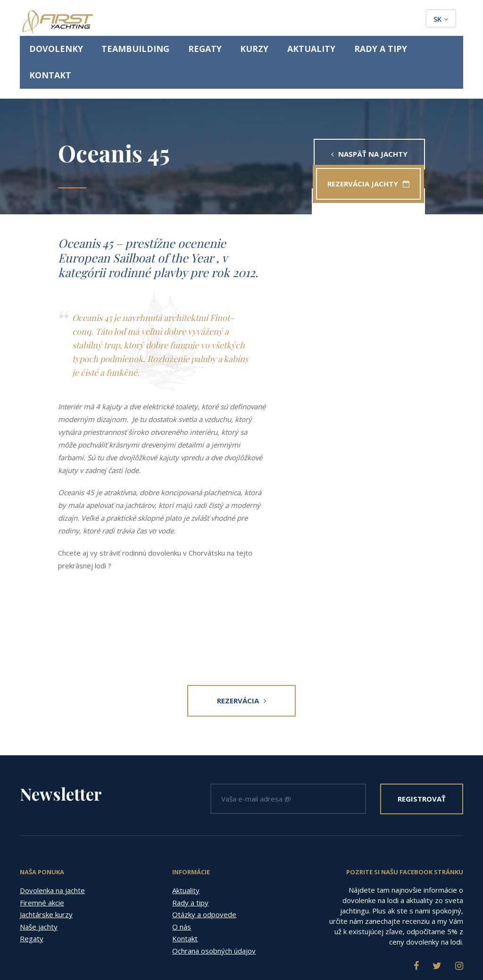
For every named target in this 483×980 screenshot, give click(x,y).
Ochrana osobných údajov (214, 897)
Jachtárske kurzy (46, 861)
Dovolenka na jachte (52, 837)
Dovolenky (122, 20)
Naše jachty (39, 873)
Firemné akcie (42, 849)
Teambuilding (182, 20)
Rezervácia (241, 647)
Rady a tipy (368, 20)
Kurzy (272, 20)
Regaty (234, 20)
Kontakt (419, 20)
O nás (182, 873)
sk (441, 19)
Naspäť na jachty (369, 100)
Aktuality (315, 20)
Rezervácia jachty (356, 130)
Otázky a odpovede (204, 861)
